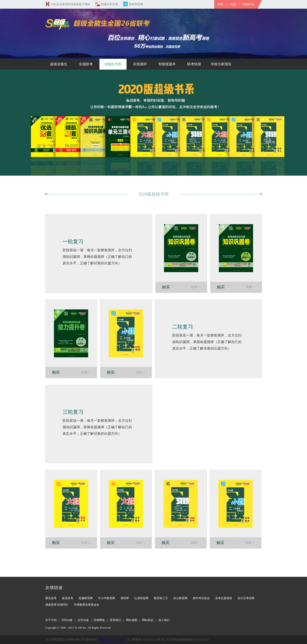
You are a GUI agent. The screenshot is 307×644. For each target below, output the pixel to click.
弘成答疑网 (141, 598)
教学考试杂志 (201, 598)
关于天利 (51, 620)
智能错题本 (167, 64)
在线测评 (140, 64)
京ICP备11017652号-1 (112, 640)
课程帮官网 (133, 4)
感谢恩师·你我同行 (57, 605)
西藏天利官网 (107, 4)
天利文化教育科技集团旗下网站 (68, 4)
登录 (220, 4)
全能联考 (86, 64)
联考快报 (194, 64)
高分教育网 (180, 598)
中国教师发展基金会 (87, 605)
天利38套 (67, 620)
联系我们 (115, 620)
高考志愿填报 (224, 598)
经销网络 (99, 620)
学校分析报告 (221, 64)
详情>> (196, 287)
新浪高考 (68, 598)
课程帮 (125, 598)
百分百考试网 (246, 598)
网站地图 (132, 620)
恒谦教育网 (86, 598)
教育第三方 (161, 598)
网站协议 (148, 620)
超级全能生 (59, 64)
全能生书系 (113, 64)
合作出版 (83, 620)
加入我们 (164, 620)
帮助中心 (249, 4)
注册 (233, 4)
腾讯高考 (51, 598)
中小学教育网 (107, 598)
